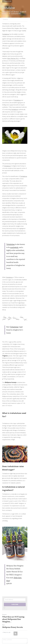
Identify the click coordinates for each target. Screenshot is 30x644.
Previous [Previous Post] (4, 606)
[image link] (15, 136)
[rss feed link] (16, 625)
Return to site (7, 1)
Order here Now (16, 572)
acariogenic (14, 248)
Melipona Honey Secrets (12, 619)
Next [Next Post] (3, 616)
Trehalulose (6, 34)
